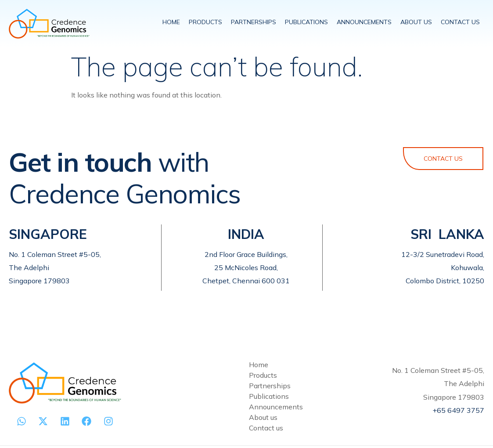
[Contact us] (307, 428)
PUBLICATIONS (306, 22)
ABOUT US (416, 22)
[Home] (307, 365)
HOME (171, 22)
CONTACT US (460, 22)
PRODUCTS (205, 22)
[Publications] (307, 396)
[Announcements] (307, 407)
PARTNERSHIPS (254, 22)
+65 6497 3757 (458, 410)
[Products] (307, 375)
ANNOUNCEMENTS (364, 22)
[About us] (307, 417)
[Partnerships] (307, 386)
